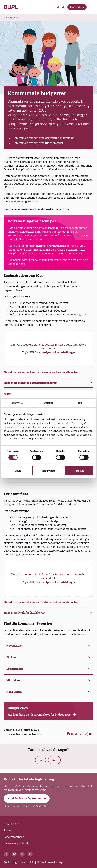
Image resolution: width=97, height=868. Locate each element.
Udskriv (74, 734)
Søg (58, 7)
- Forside (11, 7)
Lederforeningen (14, 837)
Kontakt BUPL (12, 824)
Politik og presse (12, 18)
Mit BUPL (63, 7)
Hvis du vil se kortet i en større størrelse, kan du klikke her (41, 372)
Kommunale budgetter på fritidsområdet (38, 143)
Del (89, 734)
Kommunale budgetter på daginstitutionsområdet (44, 138)
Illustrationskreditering (49, 862)
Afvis (18, 471)
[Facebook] (6, 854)
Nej (54, 760)
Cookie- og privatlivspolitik (19, 862)
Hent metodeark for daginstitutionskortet (31, 383)
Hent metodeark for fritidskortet (25, 613)
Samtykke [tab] (17, 403)
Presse (8, 830)
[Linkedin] (30, 854)
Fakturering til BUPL (16, 843)
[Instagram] (22, 854)
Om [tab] (80, 403)
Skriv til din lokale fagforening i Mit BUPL (26, 806)
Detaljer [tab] (48, 403)
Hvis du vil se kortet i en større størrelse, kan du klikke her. (42, 602)
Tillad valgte (48, 471)
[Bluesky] (14, 854)
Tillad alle (79, 471)
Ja (41, 760)
